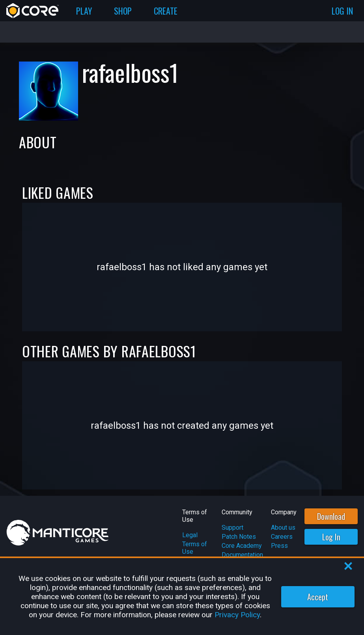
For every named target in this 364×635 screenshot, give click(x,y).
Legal (190, 535)
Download (331, 516)
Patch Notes (239, 537)
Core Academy (242, 546)
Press (279, 546)
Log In (331, 537)
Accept (318, 597)
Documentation (242, 555)
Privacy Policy (237, 615)
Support (232, 528)
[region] (182, 597)
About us (283, 528)
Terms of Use (195, 548)
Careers (282, 537)
